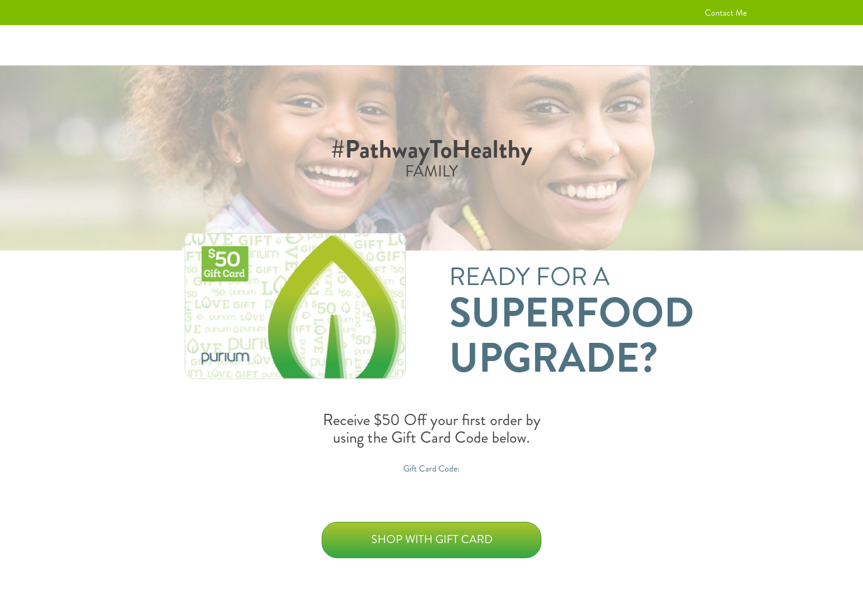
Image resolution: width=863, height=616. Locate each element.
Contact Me (726, 13)
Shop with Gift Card (432, 539)
